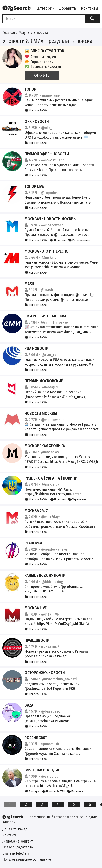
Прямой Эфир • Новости (47, 154)
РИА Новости (37, 348)
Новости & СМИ (36, 110)
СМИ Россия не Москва (46, 316)
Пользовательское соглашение (27, 859)
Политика (58, 240)
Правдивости (37, 640)
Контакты (90, 8)
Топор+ (31, 89)
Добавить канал (15, 829)
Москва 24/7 (36, 511)
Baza (29, 705)
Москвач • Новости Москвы (51, 219)
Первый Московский (44, 381)
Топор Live (34, 186)
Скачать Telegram (16, 853)
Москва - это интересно (47, 251)
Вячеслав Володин (42, 770)
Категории (45, 8)
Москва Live (36, 608)
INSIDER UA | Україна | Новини (51, 478)
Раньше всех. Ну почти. (46, 575)
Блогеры (32, 791)
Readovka (33, 543)
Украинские (77, 500)
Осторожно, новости (45, 673)
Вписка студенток (44, 51)
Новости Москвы (41, 413)
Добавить (68, 8)
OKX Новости (37, 121)
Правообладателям (18, 847)
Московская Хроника (45, 446)
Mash (29, 284)
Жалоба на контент (18, 841)
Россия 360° (36, 738)
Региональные (79, 240)
